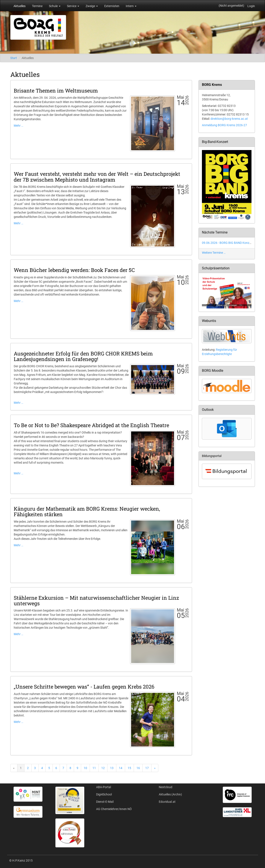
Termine (37, 6)
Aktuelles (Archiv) (170, 794)
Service (73, 6)
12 (103, 768)
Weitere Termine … (214, 253)
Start (14, 58)
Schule (55, 6)
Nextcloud (166, 787)
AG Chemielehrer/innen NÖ (114, 809)
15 (129, 768)
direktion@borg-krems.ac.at (229, 119)
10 (85, 768)
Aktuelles (20, 6)
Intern (131, 6)
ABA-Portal (104, 787)
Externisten (112, 6)
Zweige (92, 6)
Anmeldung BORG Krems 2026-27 (224, 125)
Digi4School (104, 794)
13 (112, 768)
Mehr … (18, 126)
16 (138, 768)
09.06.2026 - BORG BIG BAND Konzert (227, 243)
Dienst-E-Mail (105, 802)
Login (251, 6)
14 (121, 768)
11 (94, 768)
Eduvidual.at (167, 802)
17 (147, 768)
